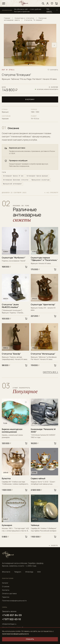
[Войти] (47, 3)
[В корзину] (26, 267)
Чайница (35, 525)
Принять (30, 639)
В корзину (30, 99)
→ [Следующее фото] (54, 45)
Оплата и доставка (9, 593)
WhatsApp (29, 572)
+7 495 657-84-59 (12, 615)
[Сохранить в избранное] (53, 70)
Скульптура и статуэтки (24, 18)
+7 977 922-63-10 (12, 619)
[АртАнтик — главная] (23, 3)
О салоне (6, 586)
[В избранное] (26, 230)
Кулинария (7, 525)
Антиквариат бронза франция (37, 176)
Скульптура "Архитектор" (43, 305)
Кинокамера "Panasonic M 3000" (43, 430)
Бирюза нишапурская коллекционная (12, 430)
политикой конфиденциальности (15, 634)
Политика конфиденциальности (14, 601)
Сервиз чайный (38, 479)
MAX (39, 572)
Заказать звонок (9, 611)
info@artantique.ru (9, 624)
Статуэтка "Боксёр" (11, 354)
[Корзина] (56, 3)
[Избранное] (52, 3)
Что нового (49, 10)
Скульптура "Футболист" (14, 258)
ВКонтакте (6, 572)
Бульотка (6, 479)
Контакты (6, 590)
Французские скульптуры (41, 180)
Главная (7, 18)
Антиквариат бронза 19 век (13, 176)
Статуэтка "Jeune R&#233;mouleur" (10, 306)
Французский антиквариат (12, 184)
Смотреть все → (51, 372)
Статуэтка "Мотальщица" (43, 354)
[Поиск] (43, 3)
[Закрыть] (57, 10)
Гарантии (6, 597)
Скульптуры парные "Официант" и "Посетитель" (44, 259)
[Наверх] (53, 546)
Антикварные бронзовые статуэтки (16, 180)
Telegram (18, 572)
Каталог (5, 583)
